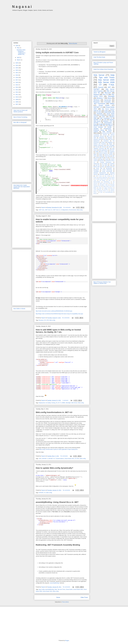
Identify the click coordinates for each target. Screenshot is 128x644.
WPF (108, 149)
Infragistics (110, 142)
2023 (17, 68)
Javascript (108, 100)
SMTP (95, 155)
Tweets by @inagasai (99, 52)
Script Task (99, 168)
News (110, 98)
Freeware (112, 152)
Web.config (80, 210)
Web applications (103, 150)
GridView (112, 164)
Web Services (107, 132)
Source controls (109, 155)
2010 (17, 97)
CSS (105, 120)
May (18, 48)
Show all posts (73, 43)
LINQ (111, 165)
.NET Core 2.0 (49, 210)
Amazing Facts (106, 133)
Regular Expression (99, 145)
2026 (17, 46)
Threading (96, 171)
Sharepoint (96, 170)
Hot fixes (105, 165)
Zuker (101, 192)
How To (105, 95)
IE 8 (45, 320)
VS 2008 (102, 115)
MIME (63, 403)
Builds (97, 152)
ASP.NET (41, 493)
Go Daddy (48, 403)
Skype (101, 155)
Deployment (42, 403)
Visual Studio (69, 589)
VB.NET (111, 147)
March (19, 60)
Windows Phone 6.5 (103, 191)
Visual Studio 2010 (69, 459)
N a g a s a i (22, 7)
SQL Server (99, 75)
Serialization (109, 168)
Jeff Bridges (102, 180)
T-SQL (112, 85)
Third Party (107, 156)
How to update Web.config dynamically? (54, 468)
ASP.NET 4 (45, 459)
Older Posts (84, 597)
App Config (42, 589)
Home (58, 597)
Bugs (101, 159)
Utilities (112, 104)
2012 (17, 92)
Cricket (107, 159)
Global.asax (96, 164)
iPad (102, 158)
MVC (103, 167)
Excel (95, 124)
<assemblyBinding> (55, 583)
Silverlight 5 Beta (104, 185)
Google (101, 124)
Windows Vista (97, 139)
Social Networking (107, 170)
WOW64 (106, 189)
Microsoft (108, 93)
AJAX (104, 126)
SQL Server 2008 (106, 82)
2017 (17, 80)
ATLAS (111, 158)
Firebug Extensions (106, 162)
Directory (101, 161)
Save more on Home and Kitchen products (20, 111)
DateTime (110, 139)
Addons (110, 126)
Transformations (60, 459)
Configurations (65, 210)
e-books (97, 158)
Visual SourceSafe (107, 171)
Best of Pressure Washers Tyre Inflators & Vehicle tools (102, 283)
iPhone (95, 194)
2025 (17, 63)
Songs (100, 188)
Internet (105, 135)
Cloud (104, 139)
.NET (40, 459)
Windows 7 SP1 (108, 121)
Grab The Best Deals (99, 57)
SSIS (95, 138)
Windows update (104, 174)
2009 (17, 99)
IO (96, 153)
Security (97, 147)
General (101, 87)
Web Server (74, 403)
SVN (113, 167)
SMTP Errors (103, 183)
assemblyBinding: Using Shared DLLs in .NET (57, 502)
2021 (17, 73)
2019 (17, 75)
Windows (97, 100)
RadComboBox (97, 182)
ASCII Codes (99, 176)
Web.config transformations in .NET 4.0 (54, 412)
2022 (17, 70)
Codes (106, 111)
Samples (96, 129)
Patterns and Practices (100, 144)
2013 (17, 90)
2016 (17, 82)
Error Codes (104, 152)
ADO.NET (112, 150)
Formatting (112, 178)
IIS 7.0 (60, 403)
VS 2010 (77, 459)
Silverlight (68, 403)
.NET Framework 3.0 (106, 118)
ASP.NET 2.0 (98, 107)
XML (113, 156)
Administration (108, 123)
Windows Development (100, 173)
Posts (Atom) (65, 602)
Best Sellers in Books (19, 309)
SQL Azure (110, 136)
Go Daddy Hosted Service (101, 179)
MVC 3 (110, 180)
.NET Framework (99, 104)
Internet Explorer (103, 153)
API (106, 158)
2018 (17, 78)
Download (100, 114)
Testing (101, 156)
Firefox (110, 130)
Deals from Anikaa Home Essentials (103, 69)
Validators (110, 138)
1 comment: (66, 400)
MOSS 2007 (97, 167)
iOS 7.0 (113, 174)
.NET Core (42, 210)
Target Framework (108, 188)
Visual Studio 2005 (78, 589)
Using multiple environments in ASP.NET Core (57, 52)
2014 (17, 87)
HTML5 (103, 142)
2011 (17, 95)
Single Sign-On (106, 186)
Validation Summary (99, 149)
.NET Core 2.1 (57, 210)
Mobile (108, 167)
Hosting (53, 403)
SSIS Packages (110, 145)
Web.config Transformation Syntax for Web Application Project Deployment (58, 449)
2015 (17, 85)
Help (56, 589)
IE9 (48, 320)
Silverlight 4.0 (109, 124)
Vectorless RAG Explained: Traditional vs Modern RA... (21, 52)
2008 (17, 102)
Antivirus (96, 159)
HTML (113, 111)
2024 (17, 65)
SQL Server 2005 (106, 80)
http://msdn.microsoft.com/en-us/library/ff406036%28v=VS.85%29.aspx (54, 311)
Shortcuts (104, 147)
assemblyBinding (50, 589)
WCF (104, 117)
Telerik (95, 156)
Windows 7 (100, 98)
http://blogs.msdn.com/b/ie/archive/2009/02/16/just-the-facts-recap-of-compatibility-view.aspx (59, 314)
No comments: (67, 207)
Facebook (106, 141)
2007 (17, 104)
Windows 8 (97, 126)
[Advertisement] (64, 25)
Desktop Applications (103, 178)
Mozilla (110, 127)
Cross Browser (98, 127)
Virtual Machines (97, 189)
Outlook (96, 132)
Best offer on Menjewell (20, 122)
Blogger (67, 640)
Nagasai (96, 95)
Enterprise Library (99, 130)
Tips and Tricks (61, 589)
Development (107, 129)
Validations (102, 138)
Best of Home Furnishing (20, 117)
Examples (108, 102)
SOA (109, 183)
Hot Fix (98, 165)
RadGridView (107, 182)
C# (45, 493)
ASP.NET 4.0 (52, 459)
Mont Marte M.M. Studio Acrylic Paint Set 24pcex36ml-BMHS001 (22, 187)
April (18, 57)
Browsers (41, 320)
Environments (72, 210)
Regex (111, 144)
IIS (57, 403)
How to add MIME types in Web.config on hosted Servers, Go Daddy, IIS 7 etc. (58, 331)
